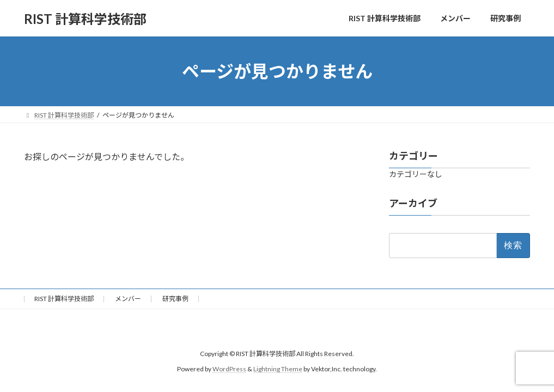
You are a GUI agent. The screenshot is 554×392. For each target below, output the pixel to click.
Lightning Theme (278, 369)
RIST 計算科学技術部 (64, 299)
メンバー (128, 299)
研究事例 (175, 299)
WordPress (229, 369)
